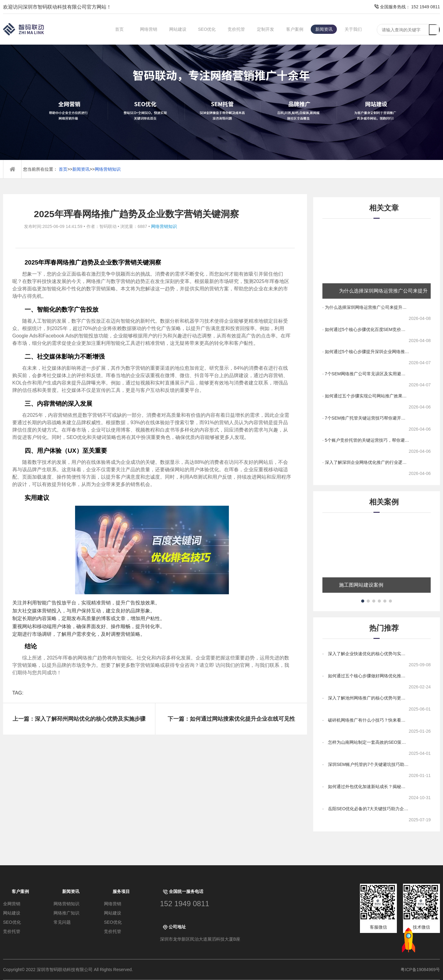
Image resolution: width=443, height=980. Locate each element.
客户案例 (295, 29)
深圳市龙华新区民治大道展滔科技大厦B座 (200, 939)
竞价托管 (236, 29)
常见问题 (62, 922)
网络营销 (149, 29)
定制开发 (265, 29)
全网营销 (12, 904)
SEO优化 (207, 29)
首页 (119, 29)
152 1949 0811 (185, 904)
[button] (363, 601)
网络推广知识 (66, 913)
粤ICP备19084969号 (420, 970)
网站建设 (178, 29)
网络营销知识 (108, 169)
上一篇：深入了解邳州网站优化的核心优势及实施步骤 (79, 719)
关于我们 (353, 29)
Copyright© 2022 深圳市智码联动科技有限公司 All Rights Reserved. (70, 970)
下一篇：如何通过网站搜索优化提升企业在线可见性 (231, 719)
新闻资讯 (324, 29)
